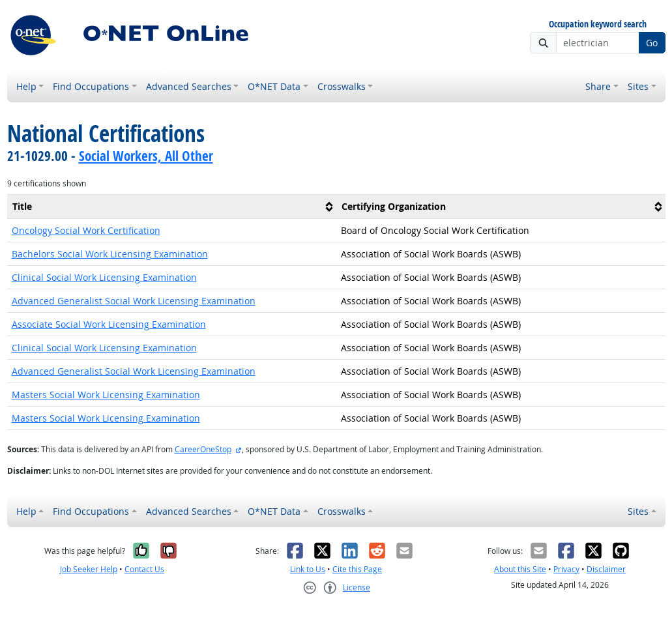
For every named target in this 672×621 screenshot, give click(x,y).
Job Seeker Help (89, 569)
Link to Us (308, 569)
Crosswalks (342, 86)
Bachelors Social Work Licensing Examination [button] (110, 254)
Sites (638, 86)
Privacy (566, 569)
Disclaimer (606, 569)
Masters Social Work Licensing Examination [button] (106, 395)
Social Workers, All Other (146, 156)
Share (598, 86)
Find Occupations (91, 86)
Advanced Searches (189, 86)
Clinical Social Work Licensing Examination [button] (104, 277)
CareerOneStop (203, 449)
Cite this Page (357, 569)
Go (652, 43)
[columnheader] (172, 207)
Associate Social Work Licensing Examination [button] (109, 324)
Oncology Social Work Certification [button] (86, 230)
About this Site (520, 569)
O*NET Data (274, 86)
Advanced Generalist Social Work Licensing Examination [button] (134, 301)
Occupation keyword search (598, 24)
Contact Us (144, 569)
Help (26, 86)
